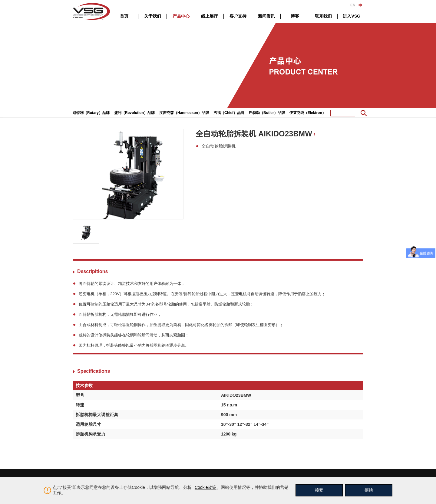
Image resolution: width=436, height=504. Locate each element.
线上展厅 (210, 16)
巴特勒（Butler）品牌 (267, 113)
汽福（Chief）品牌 (229, 113)
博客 (295, 16)
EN (353, 5)
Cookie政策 (206, 487)
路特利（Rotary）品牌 (91, 113)
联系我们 (323, 16)
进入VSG (352, 16)
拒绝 (369, 490)
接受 (319, 490)
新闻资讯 (266, 16)
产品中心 (181, 16)
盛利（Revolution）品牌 (134, 113)
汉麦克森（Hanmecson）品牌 (184, 113)
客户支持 (238, 16)
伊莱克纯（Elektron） (308, 113)
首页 (124, 16)
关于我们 (153, 16)
